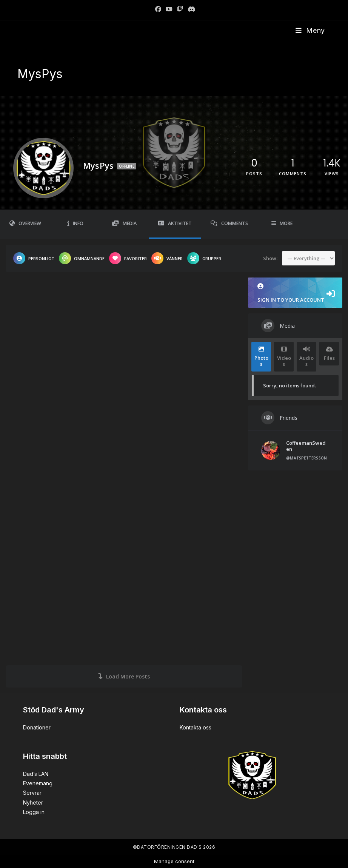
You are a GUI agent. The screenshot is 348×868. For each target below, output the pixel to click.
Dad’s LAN (36, 774)
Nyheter (33, 802)
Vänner (167, 258)
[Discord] (190, 9)
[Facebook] (158, 9)
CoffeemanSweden (306, 446)
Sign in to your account (295, 293)
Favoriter (128, 258)
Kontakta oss (196, 727)
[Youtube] (169, 9)
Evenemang (38, 783)
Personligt (34, 258)
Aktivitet (175, 223)
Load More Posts (124, 676)
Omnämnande (82, 258)
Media (124, 223)
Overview (25, 223)
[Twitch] (180, 9)
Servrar (32, 793)
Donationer (37, 727)
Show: (270, 258)
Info (75, 223)
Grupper (204, 258)
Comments (229, 223)
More (282, 223)
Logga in (34, 812)
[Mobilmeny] (310, 30)
